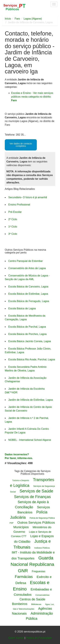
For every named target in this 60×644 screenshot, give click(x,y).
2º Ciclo (13, 219)
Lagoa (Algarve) (33, 19)
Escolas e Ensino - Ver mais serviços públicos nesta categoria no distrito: (32, 97)
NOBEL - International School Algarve (30, 440)
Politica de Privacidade (39, 638)
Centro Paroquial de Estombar (26, 261)
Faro (17, 19)
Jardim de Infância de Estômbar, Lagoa (31, 400)
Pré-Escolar (15, 212)
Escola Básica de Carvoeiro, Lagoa (28, 287)
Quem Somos (16, 638)
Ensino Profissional (19, 205)
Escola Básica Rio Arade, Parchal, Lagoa (32, 359)
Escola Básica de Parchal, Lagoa (27, 327)
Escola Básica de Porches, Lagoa (27, 334)
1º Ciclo (13, 227)
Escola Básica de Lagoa (22, 308)
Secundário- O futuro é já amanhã (28, 197)
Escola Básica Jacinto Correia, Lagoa (30, 341)
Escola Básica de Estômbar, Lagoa (28, 294)
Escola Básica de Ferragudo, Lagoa (29, 301)
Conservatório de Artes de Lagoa (27, 268)
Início (8, 19)
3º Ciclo (13, 234)
